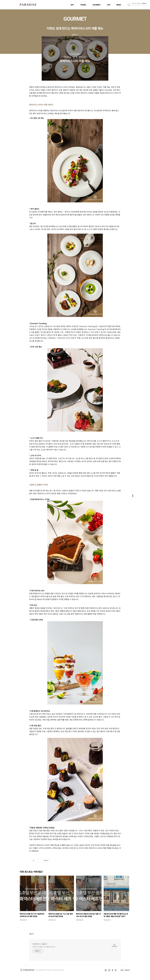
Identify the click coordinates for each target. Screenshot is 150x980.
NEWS (119, 5)
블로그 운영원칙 (125, 970)
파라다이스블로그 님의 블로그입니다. (44, 947)
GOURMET (97, 5)
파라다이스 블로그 (40, 944)
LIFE (109, 5)
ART (72, 5)
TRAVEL (83, 5)
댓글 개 (31, 934)
